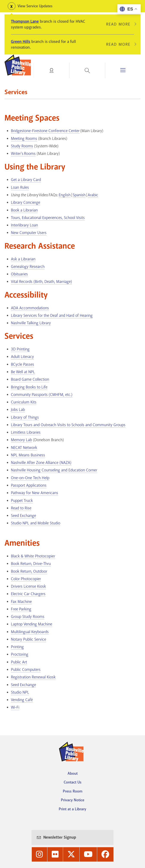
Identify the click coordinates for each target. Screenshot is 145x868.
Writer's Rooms (23, 154)
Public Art (19, 662)
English (65, 195)
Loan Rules (20, 187)
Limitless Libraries (26, 432)
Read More (120, 24)
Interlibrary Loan (24, 225)
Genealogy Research (28, 267)
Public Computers (26, 670)
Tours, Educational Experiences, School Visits (48, 218)
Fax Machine (21, 602)
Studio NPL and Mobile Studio (36, 523)
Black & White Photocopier (33, 556)
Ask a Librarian (23, 259)
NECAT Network (24, 448)
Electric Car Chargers (28, 594)
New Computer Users (29, 233)
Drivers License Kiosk (28, 586)
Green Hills (21, 42)
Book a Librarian (24, 210)
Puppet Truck (22, 501)
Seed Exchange (23, 516)
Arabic (93, 195)
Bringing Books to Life (29, 387)
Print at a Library (72, 809)
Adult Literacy (22, 357)
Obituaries (19, 274)
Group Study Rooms (28, 617)
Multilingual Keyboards (30, 632)
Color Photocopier (26, 579)
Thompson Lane (25, 21)
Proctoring (20, 654)
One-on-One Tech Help (30, 478)
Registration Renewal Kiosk (33, 677)
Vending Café (22, 700)
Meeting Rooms (24, 139)
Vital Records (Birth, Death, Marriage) (42, 282)
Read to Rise (21, 508)
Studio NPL (20, 692)
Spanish (79, 195)
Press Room (73, 791)
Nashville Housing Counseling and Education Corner (54, 470)
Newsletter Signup (60, 837)
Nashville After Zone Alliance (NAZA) (41, 463)
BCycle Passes (23, 364)
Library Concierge (26, 202)
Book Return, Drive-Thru (31, 564)
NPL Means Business (28, 455)
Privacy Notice (73, 800)
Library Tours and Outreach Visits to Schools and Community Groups (68, 425)
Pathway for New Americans (35, 493)
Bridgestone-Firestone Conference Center (45, 131)
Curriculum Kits (24, 402)
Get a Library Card (26, 180)
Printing (17, 647)
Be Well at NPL (23, 372)
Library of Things (25, 417)
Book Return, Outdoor (29, 571)
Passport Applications (29, 485)
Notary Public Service (29, 639)
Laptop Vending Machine (32, 624)
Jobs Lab (18, 410)
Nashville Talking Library (31, 323)
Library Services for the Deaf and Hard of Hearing (52, 315)
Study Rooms (22, 146)
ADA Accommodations (30, 308)
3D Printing (20, 349)
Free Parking (21, 609)
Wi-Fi (15, 707)
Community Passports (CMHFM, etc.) (42, 395)
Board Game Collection (30, 379)
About (73, 773)
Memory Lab (21, 440)
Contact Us (73, 782)
